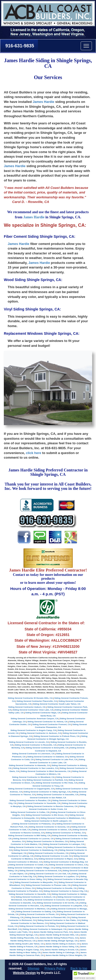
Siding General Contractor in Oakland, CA (47, 757)
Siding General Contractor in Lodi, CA (53, 856)
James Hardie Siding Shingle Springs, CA (57, 941)
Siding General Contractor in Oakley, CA (35, 912)
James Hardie (43, 102)
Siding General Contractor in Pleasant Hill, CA (47, 917)
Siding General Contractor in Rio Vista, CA (56, 783)
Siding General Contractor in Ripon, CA (58, 859)
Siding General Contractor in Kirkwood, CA (40, 871)
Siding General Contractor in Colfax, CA (30, 812)
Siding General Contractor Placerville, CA (37, 701)
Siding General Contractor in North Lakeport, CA (48, 821)
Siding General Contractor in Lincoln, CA (29, 742)
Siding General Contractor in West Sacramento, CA (46, 771)
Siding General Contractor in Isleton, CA (52, 830)
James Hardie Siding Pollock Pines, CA (59, 938)
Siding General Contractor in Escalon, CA (48, 853)
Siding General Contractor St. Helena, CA (47, 722)
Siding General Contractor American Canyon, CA (34, 719)
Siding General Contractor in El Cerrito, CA (57, 903)
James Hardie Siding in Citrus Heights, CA (66, 955)
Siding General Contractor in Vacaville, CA (29, 894)
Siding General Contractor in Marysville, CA (36, 882)
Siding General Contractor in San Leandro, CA (35, 768)
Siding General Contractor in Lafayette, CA (66, 906)
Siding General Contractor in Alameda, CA (29, 765)
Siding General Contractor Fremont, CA (51, 724)
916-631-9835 (19, 46)
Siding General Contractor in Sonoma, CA (49, 827)
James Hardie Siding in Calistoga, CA (60, 952)
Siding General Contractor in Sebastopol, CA (45, 929)
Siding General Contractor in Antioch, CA (36, 897)
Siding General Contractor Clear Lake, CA (33, 710)
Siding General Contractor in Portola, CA (39, 926)
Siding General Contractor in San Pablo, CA (59, 920)
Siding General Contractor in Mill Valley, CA (29, 836)
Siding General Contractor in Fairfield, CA (47, 780)
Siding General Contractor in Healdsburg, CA (35, 850)
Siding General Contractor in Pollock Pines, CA (56, 736)
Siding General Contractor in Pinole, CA (39, 914)
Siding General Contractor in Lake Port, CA (56, 760)
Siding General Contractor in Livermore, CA (33, 754)
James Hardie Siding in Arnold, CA (61, 950)
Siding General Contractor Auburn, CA (27, 707)
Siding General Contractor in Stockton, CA (47, 841)
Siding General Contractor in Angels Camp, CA (33, 730)
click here (34, 453)
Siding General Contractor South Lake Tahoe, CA (57, 704)
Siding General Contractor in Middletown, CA (62, 818)
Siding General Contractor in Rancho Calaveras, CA (52, 806)
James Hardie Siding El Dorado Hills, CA (59, 935)
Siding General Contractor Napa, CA (43, 713)
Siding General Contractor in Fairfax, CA (65, 833)
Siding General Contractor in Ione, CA (27, 847)
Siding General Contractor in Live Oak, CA (50, 874)
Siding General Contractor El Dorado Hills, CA (30, 698)
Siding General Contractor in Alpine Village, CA (31, 868)
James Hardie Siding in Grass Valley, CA (58, 947)
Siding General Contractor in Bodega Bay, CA (66, 862)
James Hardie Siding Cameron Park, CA (53, 932)
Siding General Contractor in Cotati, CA (28, 865)
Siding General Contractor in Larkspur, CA (64, 844)
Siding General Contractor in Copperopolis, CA (31, 789)
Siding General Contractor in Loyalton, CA (58, 876)
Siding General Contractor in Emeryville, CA (47, 748)
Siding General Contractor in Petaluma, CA (34, 824)
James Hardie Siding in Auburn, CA (62, 944)
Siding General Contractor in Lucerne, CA (33, 839)
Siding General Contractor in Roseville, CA (36, 745)
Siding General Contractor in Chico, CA (68, 865)
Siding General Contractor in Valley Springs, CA (47, 792)
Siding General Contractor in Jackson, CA (41, 733)
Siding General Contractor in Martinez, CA (29, 909)
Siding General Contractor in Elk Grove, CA (47, 815)
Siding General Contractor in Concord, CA (48, 900)
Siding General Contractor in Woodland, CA (33, 777)
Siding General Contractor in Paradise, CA (30, 800)
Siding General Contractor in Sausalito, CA (57, 795)
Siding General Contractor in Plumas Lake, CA (48, 885)
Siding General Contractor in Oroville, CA (56, 888)
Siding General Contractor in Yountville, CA (39, 803)
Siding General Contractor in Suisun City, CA (65, 891)
